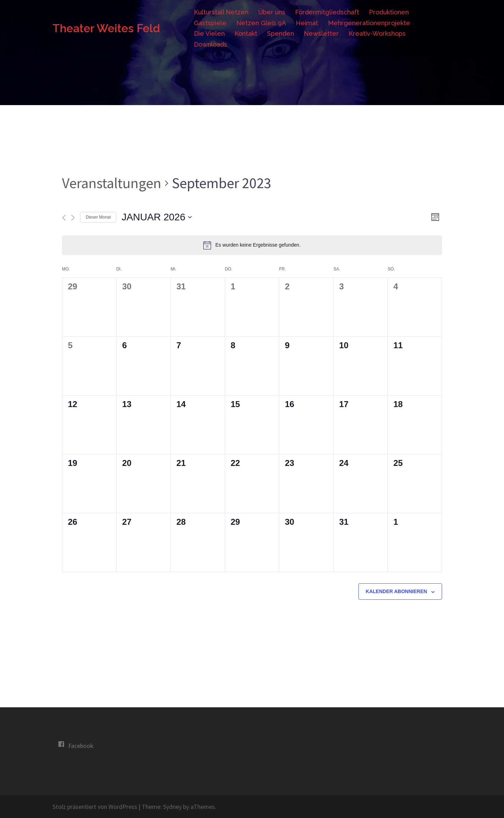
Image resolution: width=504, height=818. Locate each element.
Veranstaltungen (112, 183)
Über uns (272, 12)
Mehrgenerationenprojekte (369, 23)
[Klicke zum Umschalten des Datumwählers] (157, 217)
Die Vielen (209, 33)
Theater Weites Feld (106, 28)
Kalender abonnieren (396, 591)
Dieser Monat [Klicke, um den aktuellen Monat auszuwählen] (98, 217)
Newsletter (321, 33)
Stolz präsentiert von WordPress (95, 807)
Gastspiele (210, 23)
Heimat (307, 23)
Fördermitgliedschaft (327, 12)
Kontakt (246, 33)
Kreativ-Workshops (377, 33)
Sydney (172, 807)
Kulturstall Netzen (221, 12)
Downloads (211, 44)
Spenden (281, 33)
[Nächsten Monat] (73, 218)
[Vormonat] (64, 218)
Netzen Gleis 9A (261, 23)
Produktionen (389, 12)
